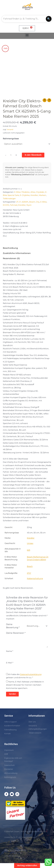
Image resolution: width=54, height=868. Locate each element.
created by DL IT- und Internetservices (20, 837)
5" (20, 202)
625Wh (25, 202)
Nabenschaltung (35, 578)
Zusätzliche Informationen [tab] (17, 253)
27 (17, 202)
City (38, 202)
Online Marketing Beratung (15, 850)
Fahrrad (14, 205)
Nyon (29, 205)
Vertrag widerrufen (27, 865)
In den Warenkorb (33, 155)
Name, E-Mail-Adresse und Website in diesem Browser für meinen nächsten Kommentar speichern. (25, 685)
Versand (10, 129)
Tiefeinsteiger (9, 199)
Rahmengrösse (11, 139)
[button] (27, 35)
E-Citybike (25, 195)
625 (29, 550)
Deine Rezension (16, 633)
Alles (33, 192)
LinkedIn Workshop (12, 856)
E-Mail (10, 663)
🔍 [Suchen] (49, 19)
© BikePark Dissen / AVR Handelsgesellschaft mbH (25, 831)
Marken (42, 195)
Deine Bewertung (13, 626)
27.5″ (29, 573)
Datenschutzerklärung (31, 674)
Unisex (30, 543)
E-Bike (43, 202)
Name (10, 651)
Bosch (32, 202)
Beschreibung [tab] (10, 248)
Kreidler (34, 195)
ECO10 (6, 205)
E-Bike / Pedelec (22, 192)
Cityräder (40, 192)
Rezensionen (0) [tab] (11, 258)
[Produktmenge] (11, 155)
